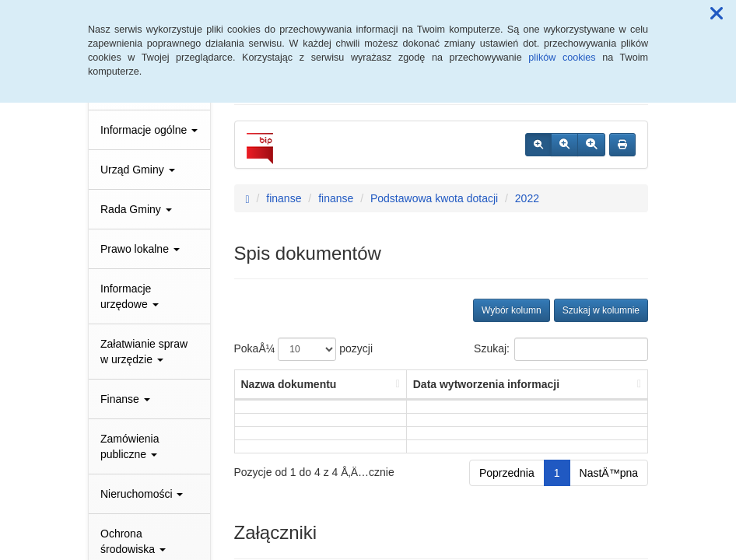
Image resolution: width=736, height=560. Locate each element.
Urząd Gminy (138, 170)
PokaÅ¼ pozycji (304, 349)
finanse (284, 198)
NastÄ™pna (609, 473)
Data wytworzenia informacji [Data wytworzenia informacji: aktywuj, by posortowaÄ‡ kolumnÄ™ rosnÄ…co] (486, 384)
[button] (717, 14)
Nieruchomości (142, 494)
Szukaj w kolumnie (601, 310)
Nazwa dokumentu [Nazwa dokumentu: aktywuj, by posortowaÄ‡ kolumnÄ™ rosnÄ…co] (289, 384)
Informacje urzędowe (130, 296)
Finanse (125, 399)
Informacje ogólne (149, 130)
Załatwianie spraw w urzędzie (144, 352)
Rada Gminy (136, 209)
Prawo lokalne (140, 249)
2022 (527, 198)
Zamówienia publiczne (130, 446)
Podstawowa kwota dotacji (434, 198)
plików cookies (562, 58)
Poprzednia (507, 473)
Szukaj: (561, 349)
